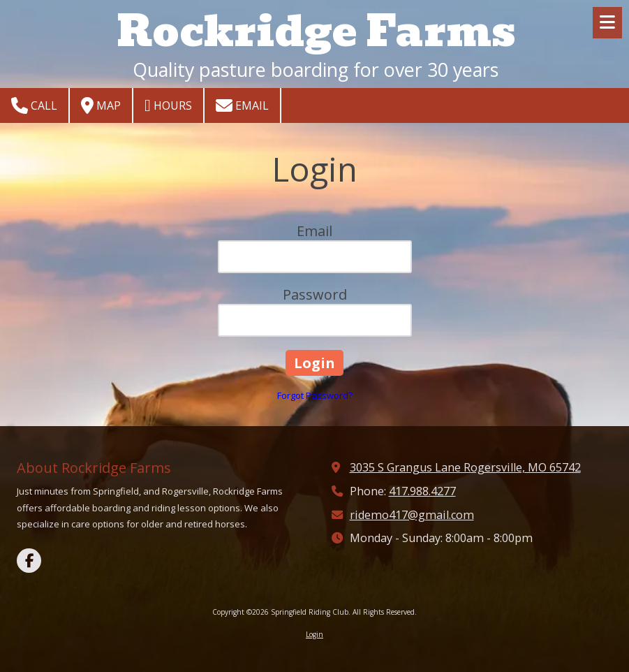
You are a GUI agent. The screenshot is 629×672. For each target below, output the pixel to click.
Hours (168, 105)
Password (315, 294)
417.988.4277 (422, 491)
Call (34, 105)
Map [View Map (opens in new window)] (101, 105)
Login (314, 634)
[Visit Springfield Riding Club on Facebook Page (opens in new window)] (29, 561)
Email (242, 105)
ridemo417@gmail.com (412, 515)
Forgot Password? (315, 395)
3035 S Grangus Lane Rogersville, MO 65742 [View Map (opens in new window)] (465, 467)
